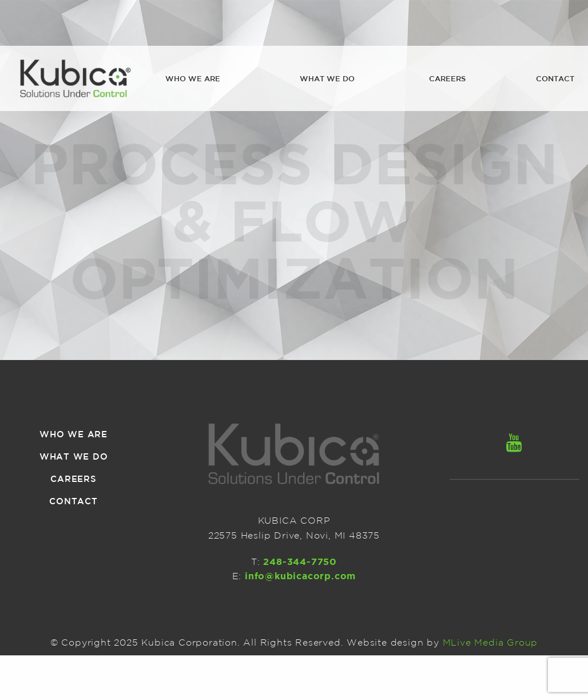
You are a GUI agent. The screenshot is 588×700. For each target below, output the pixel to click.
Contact (555, 79)
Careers (447, 79)
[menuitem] (193, 79)
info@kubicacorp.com (300, 576)
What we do (327, 79)
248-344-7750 (300, 561)
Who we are (193, 79)
